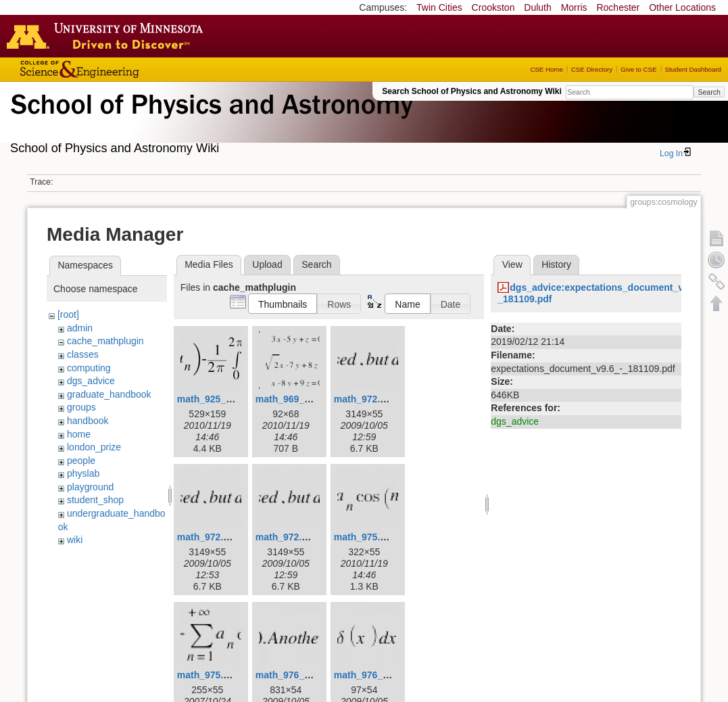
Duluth (537, 7)
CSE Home (546, 69)
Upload (267, 264)
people (81, 461)
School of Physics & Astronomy (210, 120)
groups (81, 407)
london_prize (94, 447)
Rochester (618, 7)
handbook (88, 421)
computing (89, 368)
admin (80, 328)
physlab (83, 473)
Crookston (493, 7)
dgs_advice (91, 381)
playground (90, 487)
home (79, 434)
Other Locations (682, 7)
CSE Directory (592, 69)
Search (709, 92)
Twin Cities (439, 7)
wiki (75, 540)
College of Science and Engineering (122, 69)
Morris (574, 7)
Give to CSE (638, 69)
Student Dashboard (693, 69)
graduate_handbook (109, 394)
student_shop (95, 500)
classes (83, 354)
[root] (68, 314)
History (556, 264)
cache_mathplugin (105, 341)
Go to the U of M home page (108, 36)
